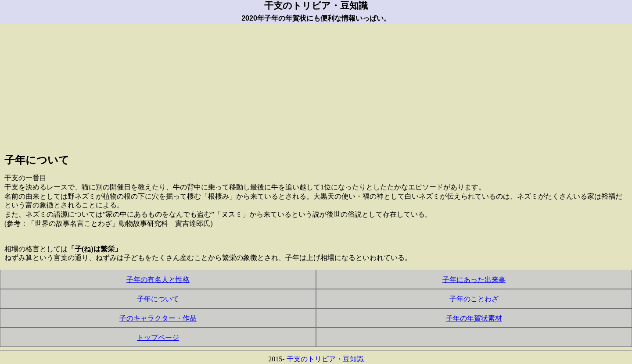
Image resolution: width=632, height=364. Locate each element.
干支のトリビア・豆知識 (325, 359)
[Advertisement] (316, 86)
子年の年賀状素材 (474, 318)
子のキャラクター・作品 (158, 318)
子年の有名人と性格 (158, 280)
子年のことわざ (474, 299)
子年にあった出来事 (474, 280)
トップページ (158, 337)
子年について (158, 299)
